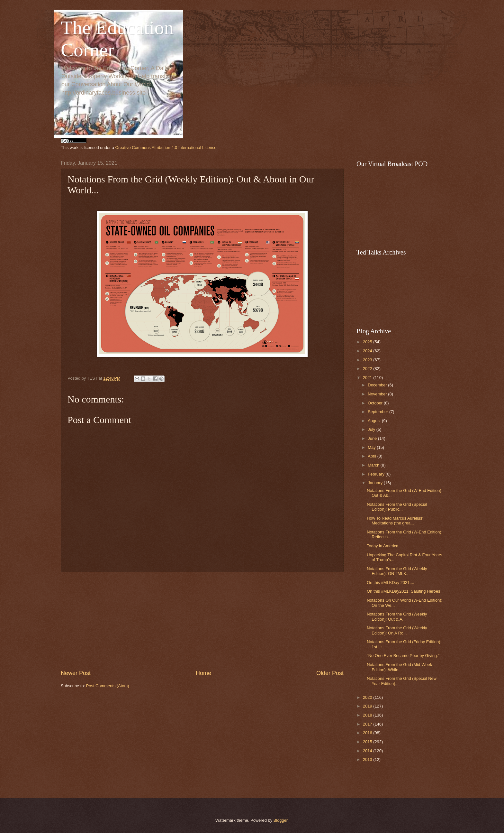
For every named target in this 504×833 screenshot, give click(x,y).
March (374, 465)
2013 (368, 759)
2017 (368, 724)
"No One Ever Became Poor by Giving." (403, 656)
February (377, 474)
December (378, 385)
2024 (368, 351)
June (373, 438)
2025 (368, 342)
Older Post (330, 673)
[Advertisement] (202, 621)
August (375, 421)
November (378, 394)
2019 (368, 706)
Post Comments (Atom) (108, 686)
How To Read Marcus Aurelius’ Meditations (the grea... (395, 521)
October (376, 403)
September (378, 412)
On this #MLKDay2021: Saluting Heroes (403, 591)
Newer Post (76, 673)
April (372, 456)
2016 (368, 733)
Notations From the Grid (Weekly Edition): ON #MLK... (397, 571)
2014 (368, 751)
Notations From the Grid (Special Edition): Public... (397, 507)
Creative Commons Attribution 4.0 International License (166, 148)
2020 (368, 697)
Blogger (281, 820)
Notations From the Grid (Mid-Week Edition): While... (399, 667)
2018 (368, 715)
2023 (368, 360)
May (372, 447)
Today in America (382, 546)
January (376, 483)
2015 (368, 742)
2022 (368, 369)
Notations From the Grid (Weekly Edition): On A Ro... (397, 630)
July (372, 429)
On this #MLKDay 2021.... (390, 583)
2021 (368, 378)
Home (203, 673)
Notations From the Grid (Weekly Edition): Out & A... (397, 616)
